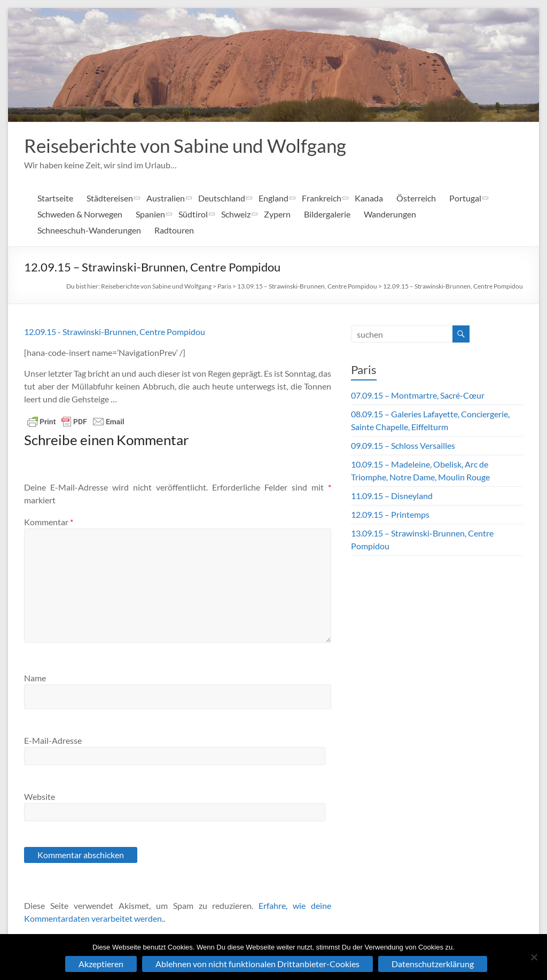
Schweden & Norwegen (80, 214)
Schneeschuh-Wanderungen (89, 230)
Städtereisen (110, 198)
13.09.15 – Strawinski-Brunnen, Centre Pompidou (307, 286)
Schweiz (236, 214)
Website (40, 796)
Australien (166, 198)
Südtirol (193, 214)
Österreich (416, 198)
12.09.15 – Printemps (390, 514)
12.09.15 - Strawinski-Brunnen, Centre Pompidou (115, 332)
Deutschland (222, 198)
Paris (224, 286)
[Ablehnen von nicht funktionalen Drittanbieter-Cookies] (534, 957)
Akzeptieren (101, 964)
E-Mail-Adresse (53, 740)
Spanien (150, 214)
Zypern (277, 214)
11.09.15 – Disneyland (392, 496)
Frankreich (322, 198)
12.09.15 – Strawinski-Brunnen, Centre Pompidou (453, 286)
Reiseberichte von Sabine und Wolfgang (190, 145)
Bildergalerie (327, 214)
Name (35, 678)
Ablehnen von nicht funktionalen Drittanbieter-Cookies (257, 964)
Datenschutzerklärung (433, 964)
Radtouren (174, 230)
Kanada (369, 198)
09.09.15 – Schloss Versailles (403, 445)
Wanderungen (390, 214)
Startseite (55, 198)
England (273, 198)
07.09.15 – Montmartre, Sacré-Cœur (418, 395)
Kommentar (49, 522)
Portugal (465, 198)
